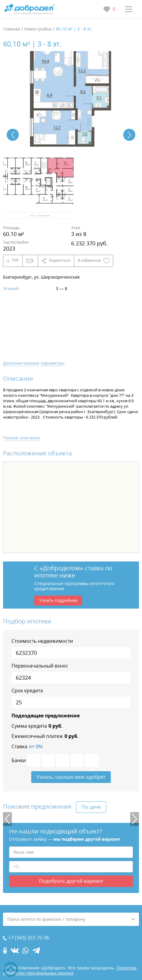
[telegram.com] (36, 951)
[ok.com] (5, 951)
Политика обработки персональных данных (70, 970)
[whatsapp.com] (26, 951)
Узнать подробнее (58, 600)
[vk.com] (15, 951)
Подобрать (71, 881)
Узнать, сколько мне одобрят (71, 777)
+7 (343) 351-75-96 (29, 938)
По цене (91, 807)
